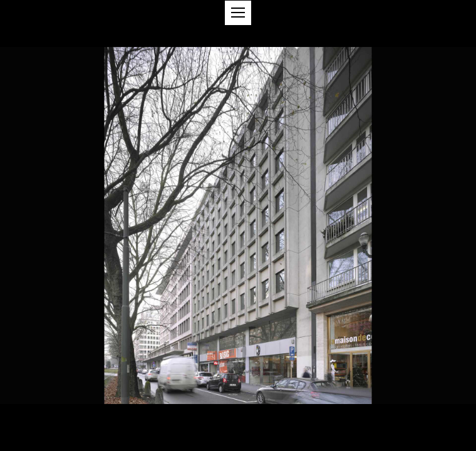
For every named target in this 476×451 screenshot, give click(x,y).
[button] (238, 13)
